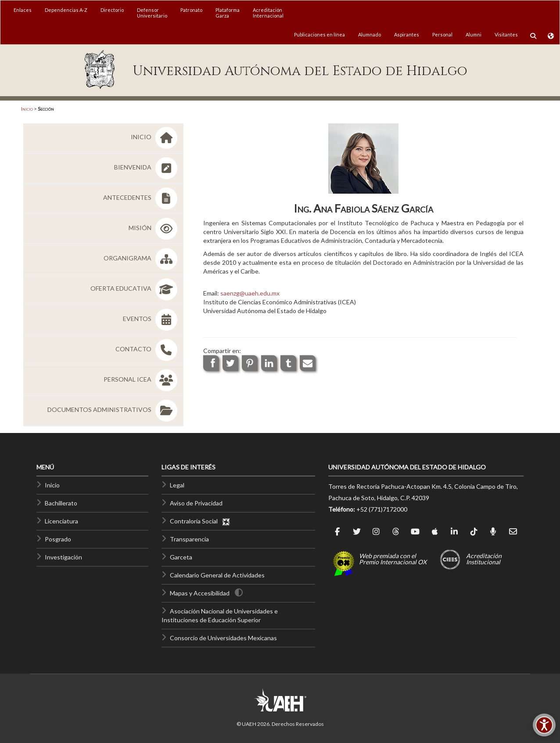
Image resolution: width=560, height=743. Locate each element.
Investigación (63, 557)
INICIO (156, 137)
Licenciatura (61, 521)
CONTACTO (148, 349)
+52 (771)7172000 (382, 509)
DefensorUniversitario (152, 13)
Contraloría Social (200, 521)
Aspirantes (407, 34)
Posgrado (58, 539)
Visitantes (506, 34)
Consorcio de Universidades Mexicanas (223, 638)
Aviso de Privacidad (196, 503)
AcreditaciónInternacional (268, 13)
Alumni (474, 34)
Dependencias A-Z (66, 10)
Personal (442, 34)
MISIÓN (154, 228)
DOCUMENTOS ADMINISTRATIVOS (114, 409)
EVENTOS (152, 319)
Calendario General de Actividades (217, 575)
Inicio (27, 109)
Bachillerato (61, 503)
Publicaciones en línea (319, 34)
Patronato (191, 10)
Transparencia (189, 539)
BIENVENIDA (147, 167)
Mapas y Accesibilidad (200, 593)
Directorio (112, 10)
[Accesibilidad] (544, 725)
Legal (177, 485)
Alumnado (370, 34)
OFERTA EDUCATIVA (135, 288)
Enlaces (23, 10)
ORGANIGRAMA (142, 258)
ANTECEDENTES (142, 197)
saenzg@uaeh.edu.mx (250, 293)
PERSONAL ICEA (142, 379)
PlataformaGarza (228, 13)
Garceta (181, 557)
